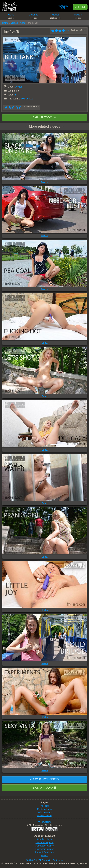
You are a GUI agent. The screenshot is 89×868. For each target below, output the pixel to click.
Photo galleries (44, 809)
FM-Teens (44, 806)
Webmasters (45, 822)
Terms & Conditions (44, 852)
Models (78, 17)
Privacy (44, 855)
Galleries (33, 17)
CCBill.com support (44, 846)
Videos (14, 23)
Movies (56, 17)
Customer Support (45, 842)
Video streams (45, 812)
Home (11, 17)
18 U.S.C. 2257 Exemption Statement (44, 860)
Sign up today (44, 117)
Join (80, 7)
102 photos (27, 99)
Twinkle (45, 182)
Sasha (45, 610)
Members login (44, 839)
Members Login (63, 7)
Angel (23, 23)
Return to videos (44, 779)
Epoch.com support (44, 849)
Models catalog (44, 815)
